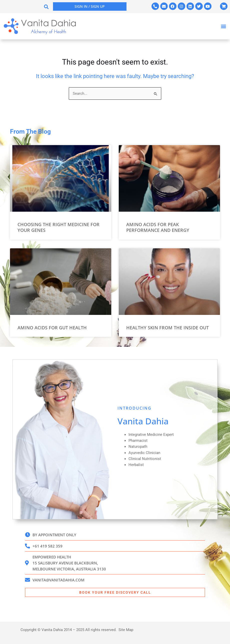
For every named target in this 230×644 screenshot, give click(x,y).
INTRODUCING (134, 408)
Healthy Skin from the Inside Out (167, 328)
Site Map (126, 630)
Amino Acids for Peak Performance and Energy (158, 227)
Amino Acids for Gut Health (52, 328)
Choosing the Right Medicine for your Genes (58, 227)
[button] (46, 7)
